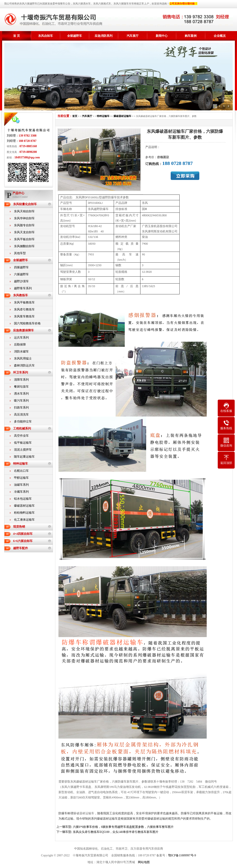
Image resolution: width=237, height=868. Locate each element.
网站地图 (144, 862)
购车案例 (191, 36)
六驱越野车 (21, 274)
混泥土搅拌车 (23, 450)
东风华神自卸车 (24, 218)
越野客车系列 (23, 288)
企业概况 (220, 36)
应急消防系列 (104, 36)
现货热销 (19, 527)
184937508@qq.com (27, 157)
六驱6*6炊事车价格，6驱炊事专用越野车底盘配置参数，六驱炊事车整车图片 (123, 827)
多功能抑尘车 (23, 422)
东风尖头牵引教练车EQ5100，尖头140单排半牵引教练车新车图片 (116, 832)
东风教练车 (21, 295)
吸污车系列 (21, 401)
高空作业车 (21, 436)
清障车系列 (21, 380)
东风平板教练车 (24, 302)
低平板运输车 (23, 443)
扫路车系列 (21, 408)
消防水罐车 (21, 352)
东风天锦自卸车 (24, 211)
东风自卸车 (46, 36)
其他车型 (20, 253)
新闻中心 (162, 36)
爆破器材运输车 (24, 506)
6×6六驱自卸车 (23, 541)
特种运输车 (21, 464)
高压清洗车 (21, 415)
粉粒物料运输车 (24, 513)
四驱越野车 (21, 267)
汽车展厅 (133, 36)
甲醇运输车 (21, 478)
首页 (75, 116)
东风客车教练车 (24, 316)
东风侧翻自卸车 (24, 246)
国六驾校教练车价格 (27, 323)
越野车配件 (21, 548)
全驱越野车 (75, 36)
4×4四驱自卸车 (23, 534)
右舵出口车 (21, 471)
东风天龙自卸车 (24, 232)
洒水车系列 (21, 394)
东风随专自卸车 (24, 225)
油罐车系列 (21, 485)
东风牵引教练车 (24, 309)
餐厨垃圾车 (21, 387)
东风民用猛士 (23, 359)
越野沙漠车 (21, 281)
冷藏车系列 (21, 492)
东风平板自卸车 (24, 239)
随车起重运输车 (24, 457)
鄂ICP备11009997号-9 (182, 855)
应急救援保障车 (24, 330)
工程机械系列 (22, 429)
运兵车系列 (21, 338)
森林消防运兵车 (24, 365)
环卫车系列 (21, 372)
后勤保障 (20, 345)
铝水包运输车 (23, 499)
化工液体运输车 (24, 520)
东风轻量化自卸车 (25, 204)
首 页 (17, 36)
